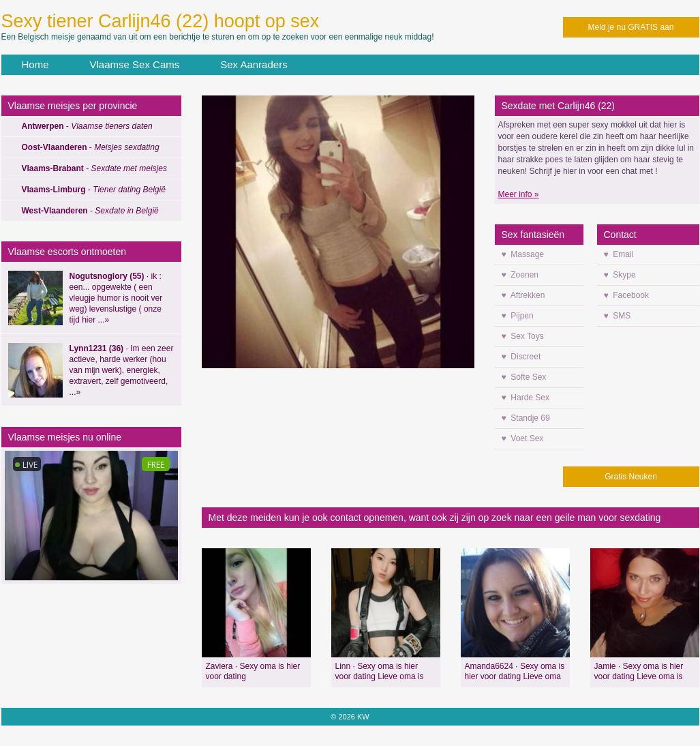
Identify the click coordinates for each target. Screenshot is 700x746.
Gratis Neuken (631, 477)
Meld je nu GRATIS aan (631, 27)
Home (35, 64)
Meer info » (519, 194)
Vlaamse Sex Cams (135, 64)
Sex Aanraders (254, 64)
